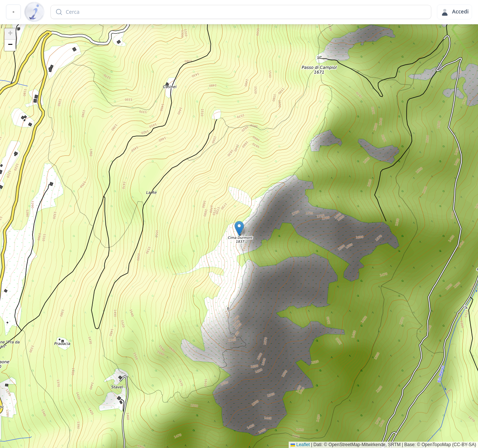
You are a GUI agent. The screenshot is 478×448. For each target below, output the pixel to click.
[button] (239, 228)
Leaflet (300, 445)
